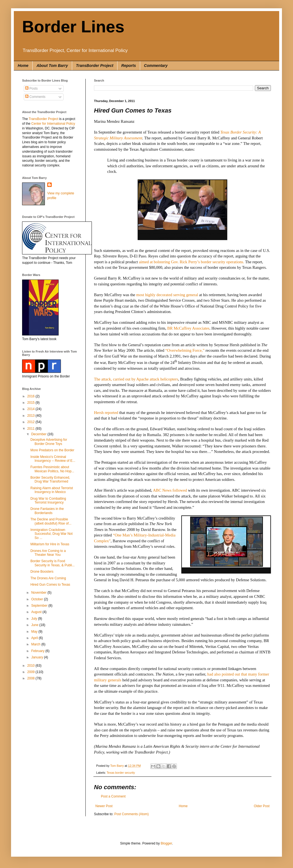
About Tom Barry (52, 66)
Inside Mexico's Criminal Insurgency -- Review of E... (53, 459)
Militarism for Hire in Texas (50, 544)
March (36, 644)
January (38, 657)
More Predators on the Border (52, 450)
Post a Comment (113, 796)
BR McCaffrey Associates (188, 328)
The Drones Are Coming (48, 578)
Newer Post (104, 806)
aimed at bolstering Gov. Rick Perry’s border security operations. (191, 262)
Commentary (156, 66)
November (39, 593)
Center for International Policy (53, 124)
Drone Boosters (42, 572)
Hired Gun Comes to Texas (50, 585)
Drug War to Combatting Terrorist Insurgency (48, 501)
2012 (32, 422)
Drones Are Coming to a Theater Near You (48, 553)
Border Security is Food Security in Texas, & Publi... (53, 563)
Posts (31, 88)
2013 (32, 416)
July (35, 619)
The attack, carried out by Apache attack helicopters (136, 379)
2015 (32, 403)
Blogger (166, 843)
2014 (32, 409)
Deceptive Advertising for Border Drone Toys (49, 442)
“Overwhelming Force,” (185, 350)
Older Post (262, 806)
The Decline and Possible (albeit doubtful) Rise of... (51, 521)
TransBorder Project (95, 66)
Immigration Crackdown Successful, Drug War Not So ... (52, 534)
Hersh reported (106, 413)
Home (23, 66)
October (38, 599)
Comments (35, 97)
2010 (32, 666)
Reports (129, 66)
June (35, 625)
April (35, 638)
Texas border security (121, 773)
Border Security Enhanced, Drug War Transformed (50, 479)
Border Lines (73, 27)
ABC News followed (170, 490)
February (38, 651)
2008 (32, 678)
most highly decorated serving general (167, 295)
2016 (32, 396)
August (37, 612)
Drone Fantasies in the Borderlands (47, 511)
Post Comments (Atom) (131, 814)
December (39, 434)
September (40, 606)
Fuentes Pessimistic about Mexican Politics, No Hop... (52, 469)
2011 (32, 429)
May (35, 632)
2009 (32, 672)
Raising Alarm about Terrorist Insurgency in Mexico (52, 490)
